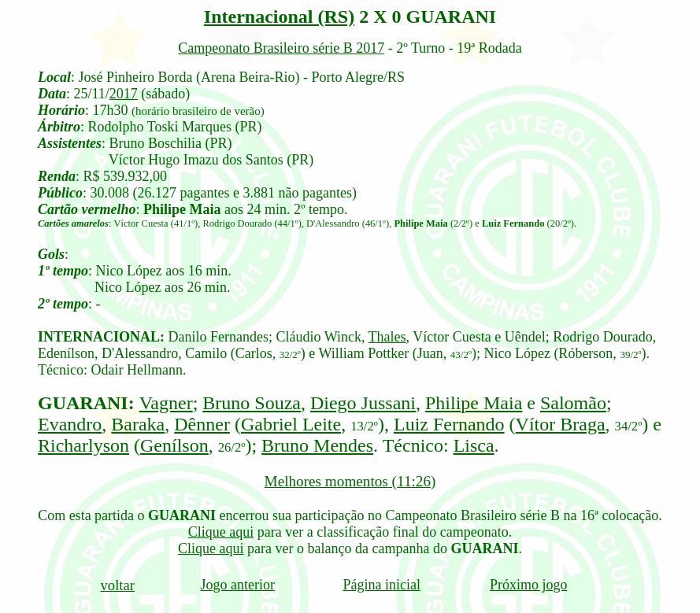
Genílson (174, 445)
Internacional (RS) (279, 17)
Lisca (474, 445)
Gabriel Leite (291, 424)
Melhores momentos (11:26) (350, 481)
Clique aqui (221, 532)
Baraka (138, 424)
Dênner (202, 424)
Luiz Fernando (449, 424)
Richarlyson (83, 445)
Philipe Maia (474, 403)
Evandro (70, 424)
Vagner (166, 403)
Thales (387, 337)
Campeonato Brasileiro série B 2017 (281, 48)
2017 (124, 94)
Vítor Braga (561, 424)
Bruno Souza (252, 403)
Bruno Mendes (317, 445)
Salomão (573, 403)
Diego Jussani (363, 403)
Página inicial (381, 585)
